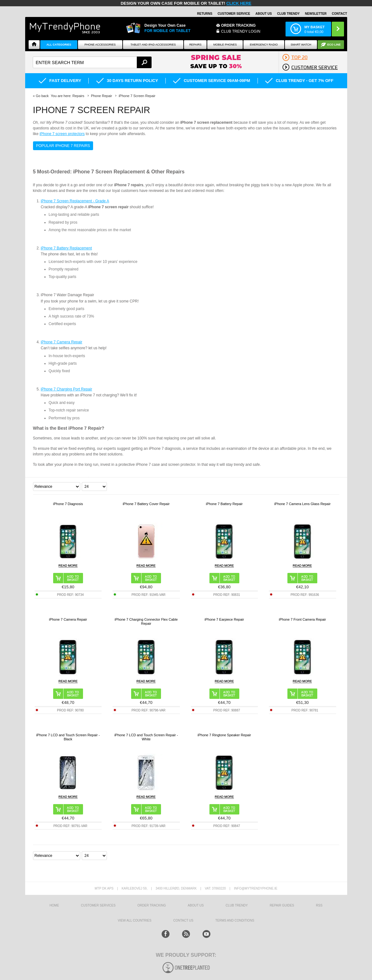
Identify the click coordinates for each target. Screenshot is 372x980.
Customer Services (98, 905)
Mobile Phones (225, 45)
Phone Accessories (100, 45)
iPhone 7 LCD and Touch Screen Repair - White (146, 737)
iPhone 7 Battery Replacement (67, 248)
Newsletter (316, 14)
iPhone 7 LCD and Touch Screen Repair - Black (68, 737)
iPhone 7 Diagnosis (68, 504)
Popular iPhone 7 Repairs (63, 146)
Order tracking (152, 905)
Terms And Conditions (235, 920)
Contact (339, 14)
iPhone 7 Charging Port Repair (67, 389)
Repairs (195, 45)
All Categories (59, 45)
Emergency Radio (264, 45)
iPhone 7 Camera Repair (62, 342)
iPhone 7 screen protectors (62, 134)
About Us (264, 14)
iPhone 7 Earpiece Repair (224, 619)
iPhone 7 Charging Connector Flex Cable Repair (146, 621)
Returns (205, 14)
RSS (319, 905)
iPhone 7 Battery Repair (224, 504)
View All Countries (134, 920)
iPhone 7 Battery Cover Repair (146, 504)
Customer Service (234, 14)
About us (196, 905)
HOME (54, 905)
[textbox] (92, 62)
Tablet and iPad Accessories (153, 45)
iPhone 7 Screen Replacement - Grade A (75, 201)
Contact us (183, 920)
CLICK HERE (239, 3)
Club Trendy (288, 14)
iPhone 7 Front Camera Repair (303, 619)
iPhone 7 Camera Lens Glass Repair (302, 504)
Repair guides (282, 905)
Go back (42, 96)
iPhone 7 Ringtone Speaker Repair (224, 735)
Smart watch (301, 45)
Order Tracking (238, 25)
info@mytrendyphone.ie (256, 888)
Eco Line (334, 45)
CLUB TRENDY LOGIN (241, 31)
